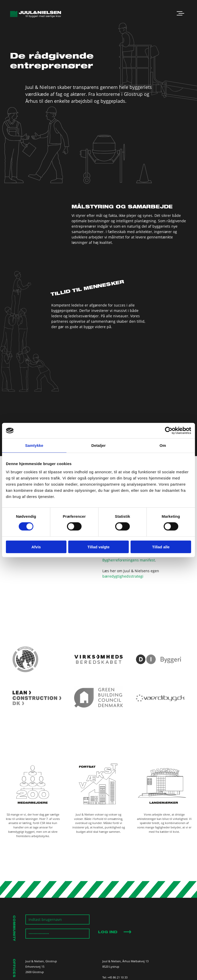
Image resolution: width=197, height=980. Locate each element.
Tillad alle (161, 547)
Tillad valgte (98, 547)
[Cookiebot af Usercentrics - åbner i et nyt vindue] (169, 431)
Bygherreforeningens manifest (129, 560)
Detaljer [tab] (98, 445)
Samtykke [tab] (34, 445)
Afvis (36, 547)
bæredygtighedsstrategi (123, 576)
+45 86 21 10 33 (117, 977)
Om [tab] (163, 445)
